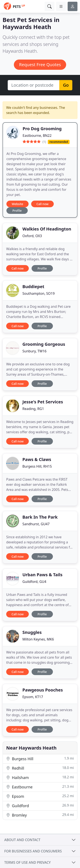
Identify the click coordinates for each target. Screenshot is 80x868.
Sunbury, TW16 (34, 351)
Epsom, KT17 (33, 697)
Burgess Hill (40, 759)
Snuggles (32, 632)
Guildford (40, 806)
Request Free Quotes (40, 65)
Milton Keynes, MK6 (38, 639)
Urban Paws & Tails (42, 575)
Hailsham (40, 777)
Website (17, 204)
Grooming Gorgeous (44, 344)
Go (66, 85)
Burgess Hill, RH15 (37, 466)
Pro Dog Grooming (42, 129)
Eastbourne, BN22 (37, 136)
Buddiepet (33, 287)
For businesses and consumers (33, 851)
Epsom (40, 796)
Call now (42, 204)
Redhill (40, 768)
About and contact (22, 840)
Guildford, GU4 (34, 582)
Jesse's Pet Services (43, 402)
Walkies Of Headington (47, 229)
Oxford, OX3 (32, 236)
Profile (17, 211)
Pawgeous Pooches (43, 690)
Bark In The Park (40, 517)
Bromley (40, 815)
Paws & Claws (37, 459)
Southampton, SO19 (39, 293)
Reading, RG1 (33, 409)
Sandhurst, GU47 (36, 524)
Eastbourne (40, 787)
